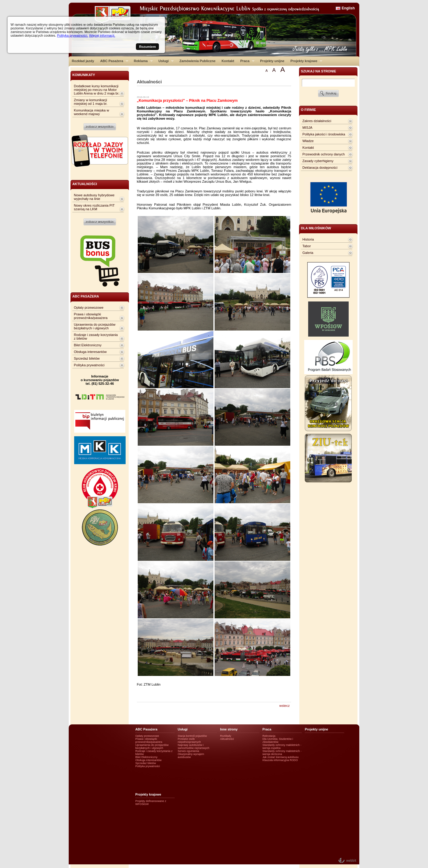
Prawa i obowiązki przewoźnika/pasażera (91, 316)
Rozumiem (147, 47)
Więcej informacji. (102, 35)
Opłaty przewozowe (89, 308)
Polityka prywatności (89, 365)
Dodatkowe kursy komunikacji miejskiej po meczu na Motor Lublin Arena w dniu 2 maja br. (97, 90)
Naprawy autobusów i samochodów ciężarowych (194, 747)
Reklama (142, 61)
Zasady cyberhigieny (318, 161)
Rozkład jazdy (83, 61)
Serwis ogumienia (188, 751)
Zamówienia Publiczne (198, 61)
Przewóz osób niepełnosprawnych (189, 740)
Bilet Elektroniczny (88, 345)
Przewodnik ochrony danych (324, 154)
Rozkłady (226, 736)
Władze (308, 141)
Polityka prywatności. (72, 35)
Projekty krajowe (305, 61)
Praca (246, 61)
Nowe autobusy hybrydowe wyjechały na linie (94, 197)
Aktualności (227, 739)
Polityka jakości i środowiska (324, 134)
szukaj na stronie (318, 71)
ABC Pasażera (113, 61)
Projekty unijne (272, 61)
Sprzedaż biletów (87, 358)
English (348, 8)
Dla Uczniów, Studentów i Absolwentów (278, 740)
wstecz (285, 706)
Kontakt (228, 61)
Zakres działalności (317, 121)
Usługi (165, 61)
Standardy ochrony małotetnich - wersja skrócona (282, 753)
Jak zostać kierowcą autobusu (280, 757)
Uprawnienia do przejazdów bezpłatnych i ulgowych (95, 326)
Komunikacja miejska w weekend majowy (91, 112)
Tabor (307, 246)
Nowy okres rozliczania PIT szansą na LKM (94, 207)
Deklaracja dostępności (320, 168)
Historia (308, 239)
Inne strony (229, 729)
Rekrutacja (269, 736)
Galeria (308, 253)
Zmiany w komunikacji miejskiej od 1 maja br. (91, 102)
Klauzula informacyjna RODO (280, 760)
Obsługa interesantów (90, 352)
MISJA (307, 128)
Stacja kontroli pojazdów (192, 736)
